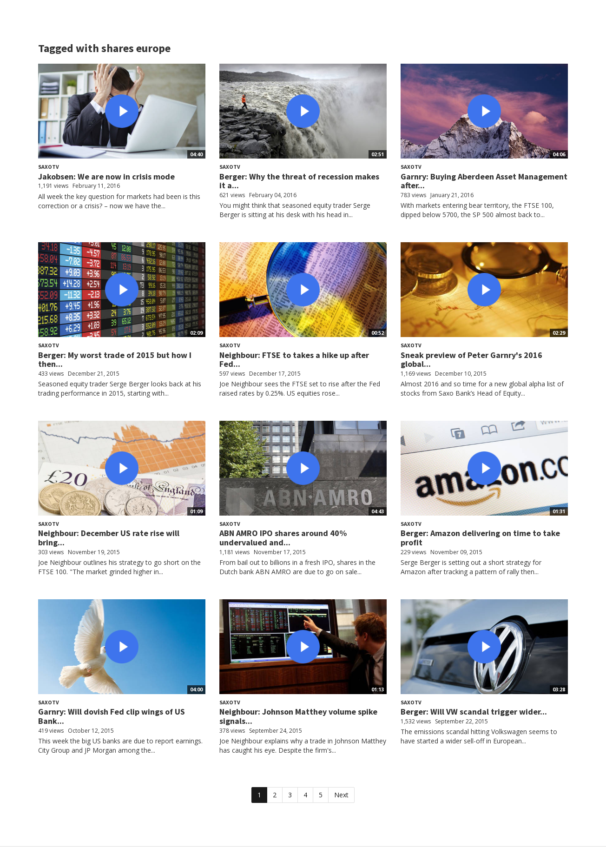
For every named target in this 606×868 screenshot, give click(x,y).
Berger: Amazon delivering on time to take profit (480, 538)
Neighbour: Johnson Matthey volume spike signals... (298, 716)
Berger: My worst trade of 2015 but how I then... (115, 360)
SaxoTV (49, 167)
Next (341, 795)
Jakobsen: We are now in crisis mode (106, 176)
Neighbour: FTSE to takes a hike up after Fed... (294, 360)
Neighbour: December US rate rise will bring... (109, 538)
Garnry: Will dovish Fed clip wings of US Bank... (112, 716)
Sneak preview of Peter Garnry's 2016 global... (471, 360)
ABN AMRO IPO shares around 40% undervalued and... (283, 538)
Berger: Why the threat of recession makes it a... (299, 181)
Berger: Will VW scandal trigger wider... (474, 712)
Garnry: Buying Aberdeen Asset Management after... (484, 181)
